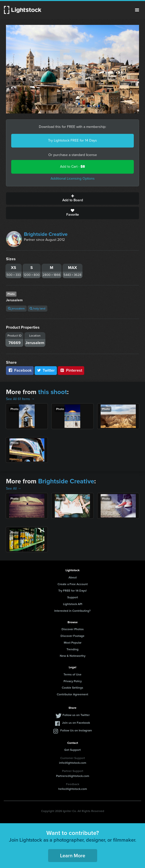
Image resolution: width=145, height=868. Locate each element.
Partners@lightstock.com (73, 776)
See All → (14, 488)
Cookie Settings (72, 688)
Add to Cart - (72, 167)
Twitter (46, 370)
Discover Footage (72, 636)
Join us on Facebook (76, 723)
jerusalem (16, 308)
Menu (137, 10)
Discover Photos (73, 629)
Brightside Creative (46, 234)
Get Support (72, 750)
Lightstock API (73, 604)
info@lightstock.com (73, 763)
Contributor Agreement (72, 694)
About (73, 577)
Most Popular (73, 643)
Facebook (20, 370)
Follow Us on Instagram (76, 730)
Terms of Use (72, 674)
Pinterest (71, 370)
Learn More (73, 856)
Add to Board (72, 199)
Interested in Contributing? (72, 611)
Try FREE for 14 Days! (72, 591)
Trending (72, 649)
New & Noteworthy (73, 656)
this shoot (53, 392)
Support (73, 597)
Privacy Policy (73, 681)
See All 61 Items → (20, 399)
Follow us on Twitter (76, 715)
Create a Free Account (73, 584)
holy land (37, 308)
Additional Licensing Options (73, 179)
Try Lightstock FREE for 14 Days (72, 140)
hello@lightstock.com (73, 789)
